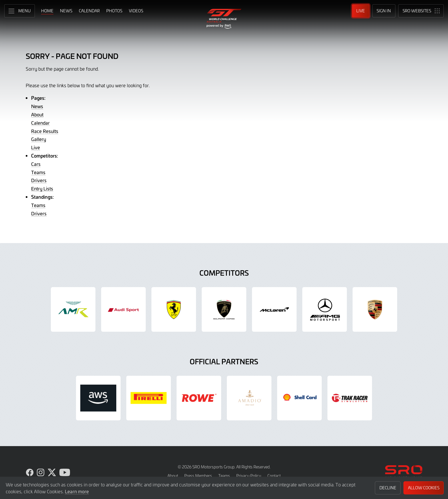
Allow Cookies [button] (424, 488)
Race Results (45, 131)
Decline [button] (388, 488)
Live (36, 147)
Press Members (198, 476)
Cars (36, 164)
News (37, 106)
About (37, 114)
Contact (274, 476)
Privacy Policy (249, 476)
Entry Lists (42, 188)
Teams (38, 172)
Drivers (39, 180)
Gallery (39, 139)
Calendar (40, 123)
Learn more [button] (77, 491)
